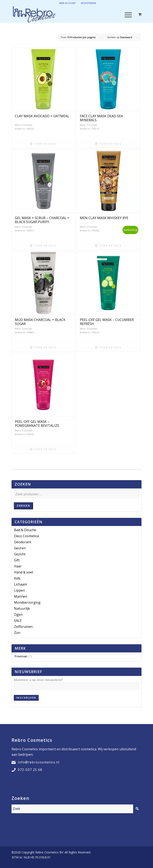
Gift (17, 560)
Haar (18, 566)
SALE (18, 621)
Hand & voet (24, 572)
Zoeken (23, 506)
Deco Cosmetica (26, 536)
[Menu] (126, 14)
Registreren (88, 3)
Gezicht (20, 554)
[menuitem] (30, 857)
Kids (17, 578)
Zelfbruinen (23, 627)
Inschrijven (26, 698)
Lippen (19, 590)
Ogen (18, 614)
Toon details (43, 144)
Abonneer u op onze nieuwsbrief (38, 680)
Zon (17, 633)
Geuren (20, 548)
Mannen (21, 596)
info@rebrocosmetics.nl (39, 762)
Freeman (21, 656)
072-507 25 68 (30, 770)
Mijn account (68, 3)
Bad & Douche (25, 530)
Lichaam (20, 584)
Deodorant (23, 542)
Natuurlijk (22, 608)
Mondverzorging (27, 602)
